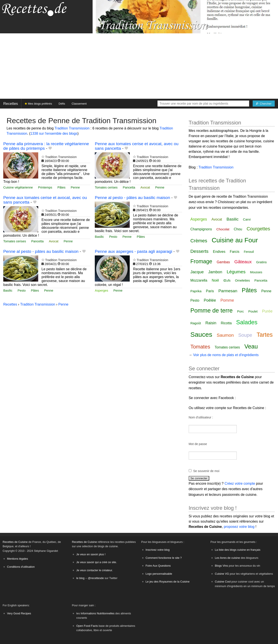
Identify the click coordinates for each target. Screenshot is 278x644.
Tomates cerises (106, 187)
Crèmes (199, 241)
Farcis (235, 252)
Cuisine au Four (235, 240)
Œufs (227, 280)
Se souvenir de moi (206, 471)
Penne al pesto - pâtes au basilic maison (132, 198)
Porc (241, 311)
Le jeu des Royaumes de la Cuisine (168, 582)
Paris (210, 291)
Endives (219, 252)
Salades (247, 322)
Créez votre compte (240, 483)
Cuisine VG (222, 574)
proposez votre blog (239, 527)
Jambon (215, 272)
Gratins (261, 262)
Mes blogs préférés (38, 104)
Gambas (223, 262)
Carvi (247, 219)
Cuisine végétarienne (18, 187)
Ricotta (226, 323)
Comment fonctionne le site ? (164, 558)
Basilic (99, 237)
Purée (267, 311)
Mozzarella (199, 280)
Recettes (11, 104)
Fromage (201, 261)
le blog (80, 578)
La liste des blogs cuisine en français (238, 550)
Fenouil (249, 252)
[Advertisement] (139, 66)
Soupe (245, 335)
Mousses (256, 272)
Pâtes (61, 187)
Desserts (199, 251)
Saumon (225, 335)
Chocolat (223, 229)
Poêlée (210, 300)
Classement (79, 104)
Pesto (113, 237)
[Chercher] (264, 104)
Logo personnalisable (159, 574)
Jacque (197, 272)
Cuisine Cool (223, 582)
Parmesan (228, 291)
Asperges (101, 291)
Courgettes (258, 229)
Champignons (201, 229)
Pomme (227, 300)
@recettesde (96, 578)
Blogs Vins (221, 566)
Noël (215, 280)
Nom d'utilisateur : (201, 417)
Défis (62, 104)
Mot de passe (198, 444)
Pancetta (129, 187)
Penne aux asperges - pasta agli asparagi (133, 251)
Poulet (253, 311)
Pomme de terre (212, 311)
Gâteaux (243, 262)
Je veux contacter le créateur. (94, 570)
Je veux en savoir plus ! (91, 554)
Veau (251, 347)
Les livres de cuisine (227, 558)
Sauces (201, 334)
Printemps (45, 187)
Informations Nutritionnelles (98, 613)
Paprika (196, 291)
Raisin (211, 323)
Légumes (236, 272)
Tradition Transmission (72, 128)
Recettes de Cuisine (15, 542)
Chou (238, 229)
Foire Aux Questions (158, 566)
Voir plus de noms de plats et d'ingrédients (226, 355)
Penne (75, 187)
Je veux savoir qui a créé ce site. (97, 562)
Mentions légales (17, 559)
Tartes (265, 335)
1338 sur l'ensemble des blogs (54, 133)
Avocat (145, 187)
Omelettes (242, 280)
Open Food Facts (87, 626)
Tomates (200, 347)
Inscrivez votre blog (158, 550)
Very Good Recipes (19, 613)
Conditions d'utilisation (21, 567)
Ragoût (196, 323)
